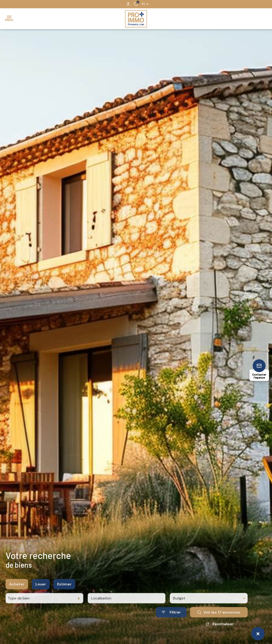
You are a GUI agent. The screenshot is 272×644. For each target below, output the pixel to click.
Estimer (64, 597)
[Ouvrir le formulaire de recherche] (171, 625)
